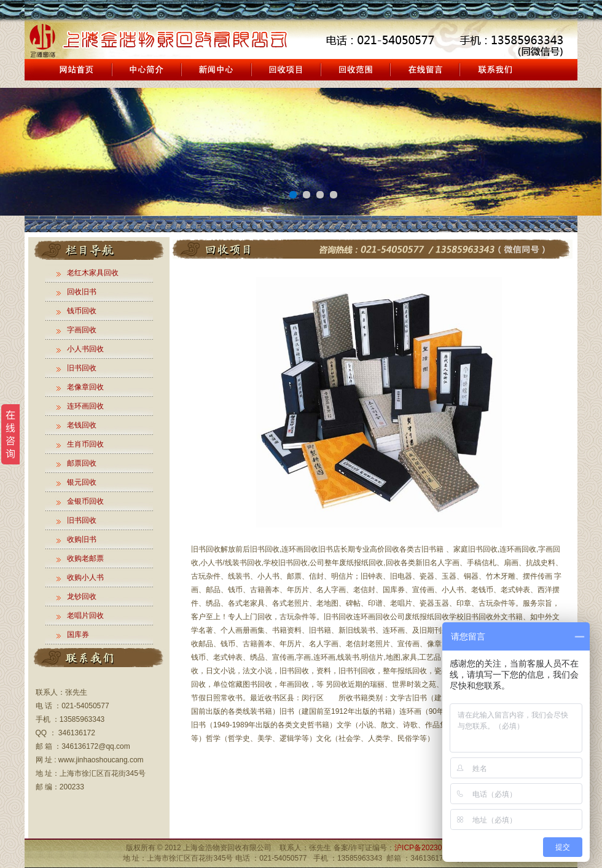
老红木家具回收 (93, 273)
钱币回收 (82, 311)
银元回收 (82, 482)
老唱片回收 (85, 616)
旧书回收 (82, 368)
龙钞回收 (82, 596)
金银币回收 (85, 501)
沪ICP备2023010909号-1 (435, 848)
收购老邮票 (85, 558)
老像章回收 (85, 387)
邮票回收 (82, 463)
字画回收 (82, 330)
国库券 (78, 635)
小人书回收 (85, 349)
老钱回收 (82, 425)
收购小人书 (85, 577)
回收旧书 (82, 292)
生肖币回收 (85, 444)
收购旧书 (82, 539)
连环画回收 (85, 406)
